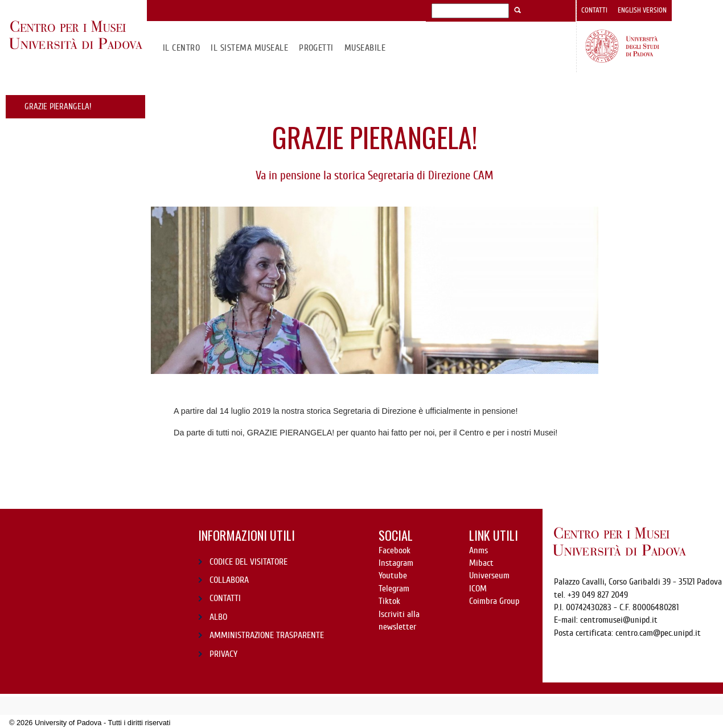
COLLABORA (229, 580)
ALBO (218, 617)
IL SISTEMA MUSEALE (249, 48)
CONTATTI (225, 598)
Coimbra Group (494, 601)
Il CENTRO (181, 48)
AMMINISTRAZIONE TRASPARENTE (267, 635)
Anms (478, 550)
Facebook (395, 550)
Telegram (394, 589)
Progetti (316, 48)
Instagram (396, 563)
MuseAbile (365, 48)
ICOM (478, 589)
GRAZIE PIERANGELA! (58, 106)
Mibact (481, 563)
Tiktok (389, 601)
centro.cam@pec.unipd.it (658, 633)
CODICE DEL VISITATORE (248, 562)
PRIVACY (223, 654)
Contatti (594, 10)
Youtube (393, 575)
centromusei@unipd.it (619, 620)
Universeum (489, 575)
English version (642, 10)
